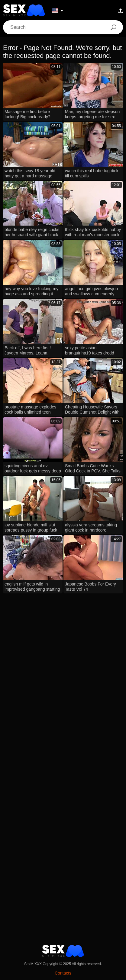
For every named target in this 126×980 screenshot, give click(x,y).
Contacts (63, 973)
